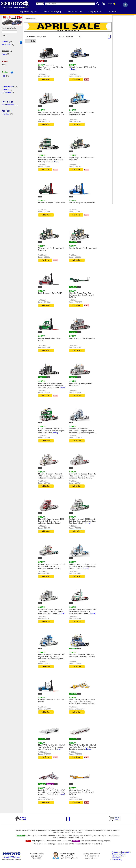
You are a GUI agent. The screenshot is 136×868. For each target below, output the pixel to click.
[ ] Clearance (6, 93)
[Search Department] (40, 4)
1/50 (3, 76)
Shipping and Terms (119, 854)
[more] (74, 69)
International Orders (119, 856)
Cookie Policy (117, 858)
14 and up (5, 114)
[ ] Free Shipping (8, 87)
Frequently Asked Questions (122, 852)
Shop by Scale (96, 12)
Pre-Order (6, 45)
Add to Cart (46, 79)
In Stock (5, 42)
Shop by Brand (75, 12)
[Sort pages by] (73, 37)
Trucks (4, 54)
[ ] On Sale (6, 90)
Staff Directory (117, 860)
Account (113, 12)
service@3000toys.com (11, 857)
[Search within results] (9, 32)
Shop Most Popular (28, 12)
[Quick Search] (70, 4)
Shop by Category (53, 12)
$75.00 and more (8, 105)
